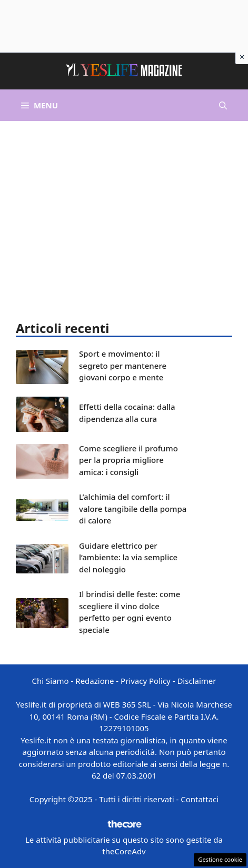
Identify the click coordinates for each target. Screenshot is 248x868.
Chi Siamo (51, 681)
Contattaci (200, 799)
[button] (223, 105)
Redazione (95, 681)
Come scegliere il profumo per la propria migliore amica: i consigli (128, 460)
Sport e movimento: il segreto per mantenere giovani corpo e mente (123, 365)
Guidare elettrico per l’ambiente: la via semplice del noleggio (128, 557)
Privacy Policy (146, 681)
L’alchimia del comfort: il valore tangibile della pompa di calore (133, 508)
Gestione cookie (220, 859)
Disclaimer (196, 681)
